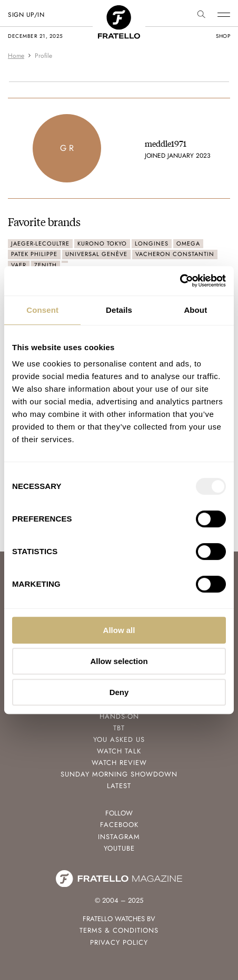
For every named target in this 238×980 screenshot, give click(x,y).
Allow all (119, 630)
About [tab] (195, 310)
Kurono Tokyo (102, 243)
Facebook (119, 825)
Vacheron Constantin (175, 254)
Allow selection (119, 661)
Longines (152, 243)
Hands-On (119, 716)
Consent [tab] (42, 310)
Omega (188, 243)
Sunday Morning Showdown (119, 774)
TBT (119, 728)
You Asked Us (119, 739)
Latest (119, 786)
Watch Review (119, 763)
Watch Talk (119, 751)
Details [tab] (119, 310)
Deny (119, 692)
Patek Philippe (34, 254)
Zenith (46, 265)
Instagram (119, 837)
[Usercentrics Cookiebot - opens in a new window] (180, 281)
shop (223, 36)
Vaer (19, 265)
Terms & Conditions (119, 930)
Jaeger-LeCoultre (40, 243)
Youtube (119, 848)
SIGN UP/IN (26, 15)
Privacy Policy (119, 942)
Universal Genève (96, 254)
